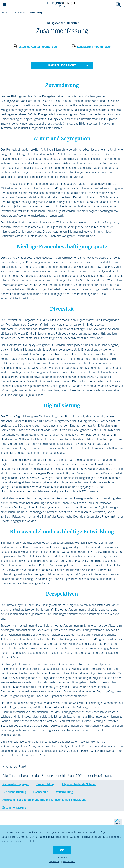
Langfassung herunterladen (94, 47)
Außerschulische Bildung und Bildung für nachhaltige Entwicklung (44, 800)
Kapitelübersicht (69, 65)
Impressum (54, 862)
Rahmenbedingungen (16, 784)
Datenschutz (47, 837)
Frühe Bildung (45, 784)
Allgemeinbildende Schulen (79, 784)
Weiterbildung (64, 792)
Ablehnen (62, 857)
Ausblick (22, 13)
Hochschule (41, 792)
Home (5, 13)
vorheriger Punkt (14, 767)
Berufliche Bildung (14, 792)
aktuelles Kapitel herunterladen (39, 47)
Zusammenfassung (14, 807)
